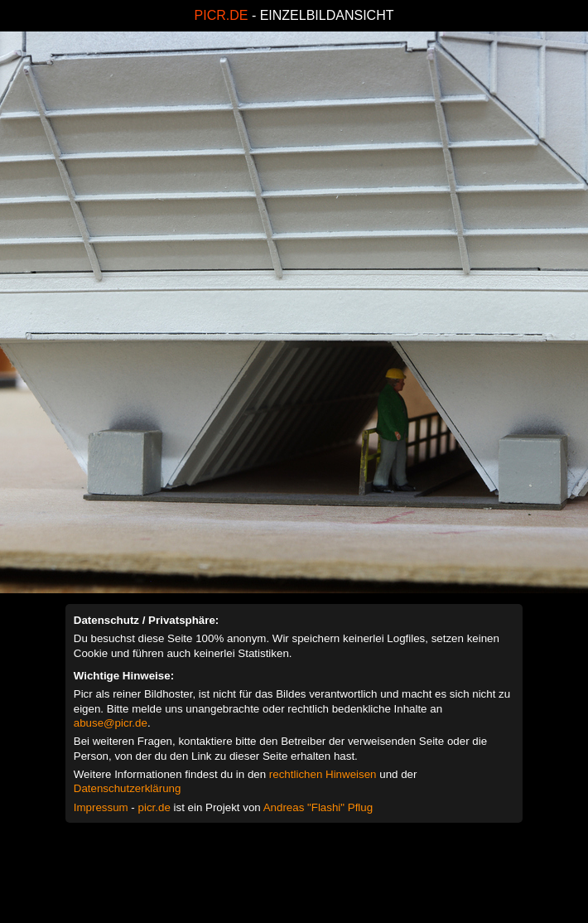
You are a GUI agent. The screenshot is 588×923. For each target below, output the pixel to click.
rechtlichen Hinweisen (323, 774)
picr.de (154, 807)
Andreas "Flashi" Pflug (318, 807)
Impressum (101, 807)
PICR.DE (222, 15)
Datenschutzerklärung (128, 788)
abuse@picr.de (111, 723)
